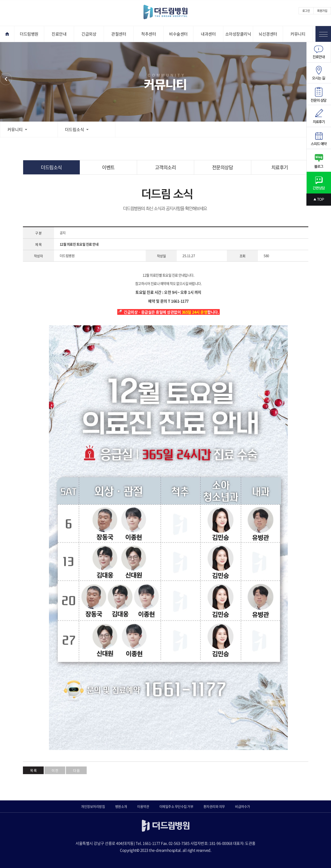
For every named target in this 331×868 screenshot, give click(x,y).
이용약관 (143, 806)
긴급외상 (89, 34)
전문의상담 (223, 167)
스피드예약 (319, 138)
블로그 (319, 160)
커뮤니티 (298, 34)
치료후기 (280, 167)
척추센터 (149, 34)
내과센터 (208, 34)
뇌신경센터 (268, 34)
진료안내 (59, 34)
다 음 (76, 770)
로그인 (306, 11)
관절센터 (119, 34)
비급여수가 (243, 806)
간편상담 (319, 183)
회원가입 (322, 11)
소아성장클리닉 (238, 34)
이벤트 (108, 167)
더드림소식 (77, 129)
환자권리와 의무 (214, 806)
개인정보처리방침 (93, 806)
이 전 (55, 770)
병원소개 (121, 806)
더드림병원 (29, 34)
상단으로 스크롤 (319, 200)
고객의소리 (165, 167)
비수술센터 (178, 34)
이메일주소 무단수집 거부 (176, 806)
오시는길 (319, 73)
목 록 (33, 770)
